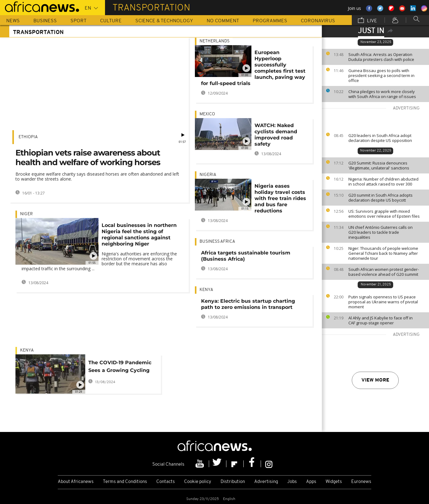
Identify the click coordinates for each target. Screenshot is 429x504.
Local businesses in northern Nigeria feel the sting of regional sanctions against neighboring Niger (139, 235)
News (13, 21)
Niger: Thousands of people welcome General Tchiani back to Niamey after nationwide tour (383, 253)
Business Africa (217, 242)
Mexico (207, 114)
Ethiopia (28, 137)
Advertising (266, 482)
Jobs (292, 482)
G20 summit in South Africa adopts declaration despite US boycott (381, 198)
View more (375, 380)
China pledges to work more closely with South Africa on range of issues (382, 94)
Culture (111, 21)
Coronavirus (318, 21)
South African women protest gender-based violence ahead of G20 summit (384, 272)
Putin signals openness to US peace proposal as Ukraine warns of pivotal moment (383, 302)
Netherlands (214, 41)
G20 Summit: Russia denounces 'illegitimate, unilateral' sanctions (379, 165)
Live (368, 21)
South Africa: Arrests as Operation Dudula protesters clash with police (381, 57)
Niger (26, 214)
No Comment (223, 21)
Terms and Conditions (125, 482)
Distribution (233, 482)
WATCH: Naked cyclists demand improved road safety (276, 135)
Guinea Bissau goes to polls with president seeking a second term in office (381, 75)
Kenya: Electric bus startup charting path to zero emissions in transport (248, 304)
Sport (78, 21)
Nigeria (208, 175)
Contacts (166, 482)
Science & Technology (164, 21)
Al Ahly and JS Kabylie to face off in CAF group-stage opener (381, 320)
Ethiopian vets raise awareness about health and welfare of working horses (88, 158)
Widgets (334, 482)
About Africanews (76, 482)
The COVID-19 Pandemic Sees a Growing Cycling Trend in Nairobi (120, 367)
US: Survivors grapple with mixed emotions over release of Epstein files (384, 214)
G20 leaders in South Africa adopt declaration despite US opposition (380, 138)
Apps (311, 482)
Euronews (361, 482)
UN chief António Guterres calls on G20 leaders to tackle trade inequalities (381, 232)
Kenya (206, 290)
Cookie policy (198, 482)
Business (45, 21)
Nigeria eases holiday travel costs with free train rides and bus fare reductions (280, 198)
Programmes (270, 21)
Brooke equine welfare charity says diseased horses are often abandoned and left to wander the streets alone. (97, 176)
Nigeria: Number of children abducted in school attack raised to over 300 (383, 182)
